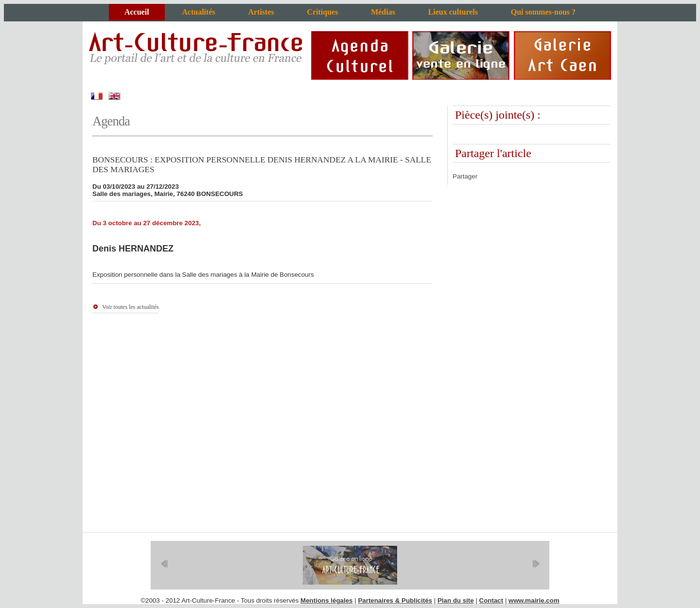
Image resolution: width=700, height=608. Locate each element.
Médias (383, 12)
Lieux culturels (453, 12)
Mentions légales (326, 600)
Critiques (322, 12)
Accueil (137, 12)
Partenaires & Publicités (395, 600)
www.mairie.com (534, 600)
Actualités (198, 12)
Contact (491, 600)
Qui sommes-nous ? (543, 12)
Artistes (261, 12)
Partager (465, 176)
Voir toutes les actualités (131, 307)
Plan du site (456, 600)
